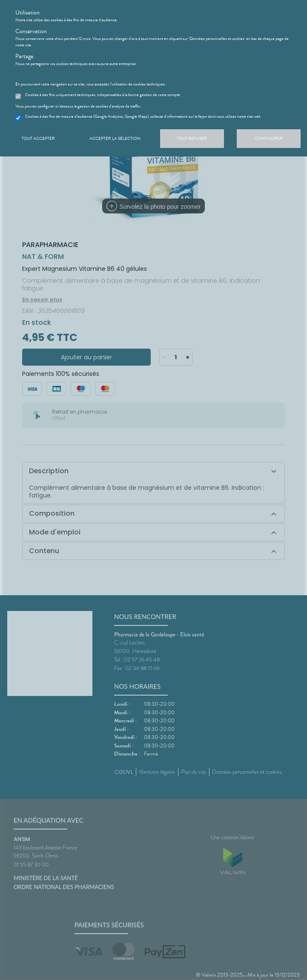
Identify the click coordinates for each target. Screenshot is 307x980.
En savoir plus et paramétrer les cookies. (48, 74)
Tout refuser (192, 138)
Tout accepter (38, 138)
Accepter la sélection (115, 138)
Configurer (269, 138)
